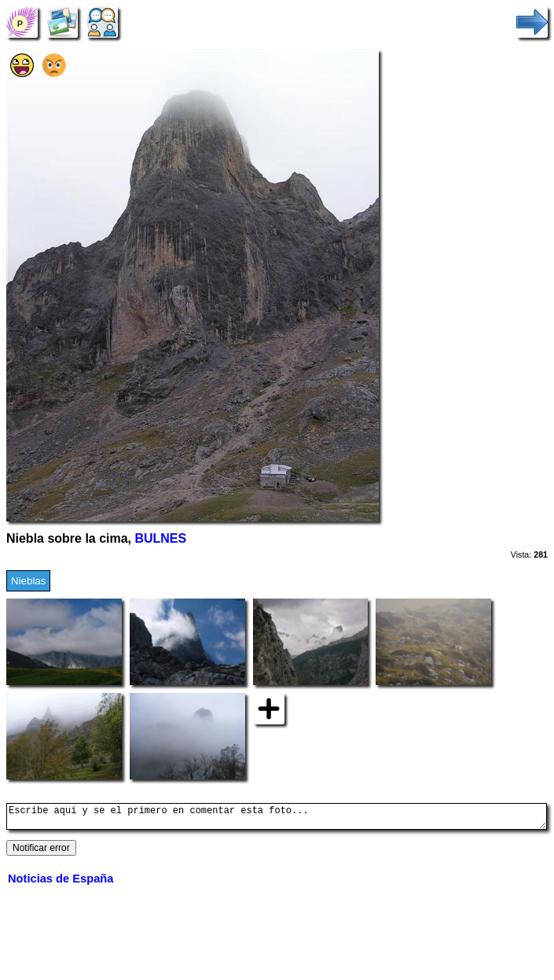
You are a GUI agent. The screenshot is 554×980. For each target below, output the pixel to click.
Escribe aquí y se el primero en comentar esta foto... (277, 819)
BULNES (160, 538)
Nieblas (28, 581)
